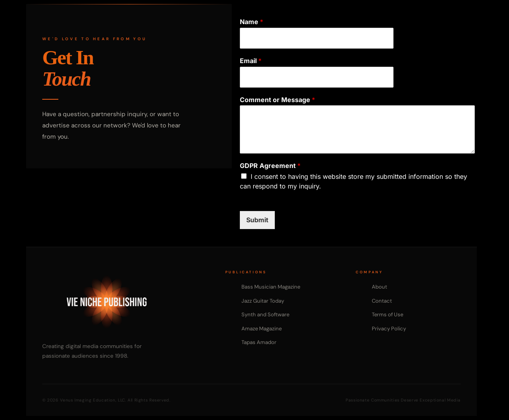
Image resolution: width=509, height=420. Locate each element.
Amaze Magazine (262, 329)
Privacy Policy (389, 329)
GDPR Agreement (270, 166)
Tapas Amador (259, 342)
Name (251, 22)
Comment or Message (277, 100)
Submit (257, 220)
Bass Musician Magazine (271, 287)
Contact (382, 301)
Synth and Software (265, 314)
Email (251, 61)
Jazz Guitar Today (263, 301)
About (379, 287)
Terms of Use (387, 314)
